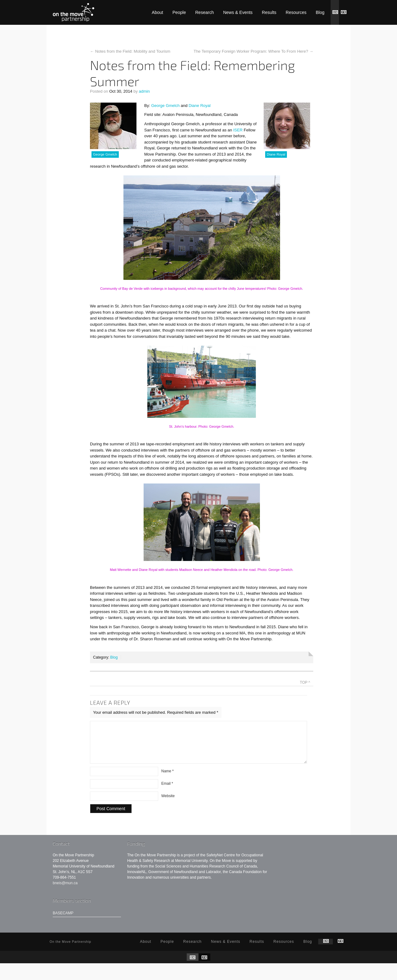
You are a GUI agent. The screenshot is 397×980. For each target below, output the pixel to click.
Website (168, 803)
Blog (320, 12)
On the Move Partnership (74, 12)
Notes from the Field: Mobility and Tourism (133, 51)
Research (205, 12)
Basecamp (63, 920)
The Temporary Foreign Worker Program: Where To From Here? (251, 51)
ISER (238, 130)
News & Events (238, 12)
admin (144, 91)
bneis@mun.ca (65, 890)
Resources (296, 12)
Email (167, 791)
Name (167, 779)
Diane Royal (200, 106)
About (157, 12)
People (179, 12)
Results (269, 12)
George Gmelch (165, 106)
